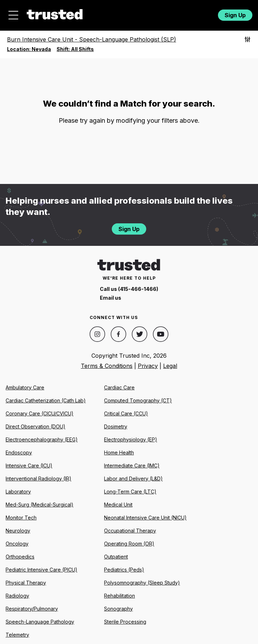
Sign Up (235, 15)
